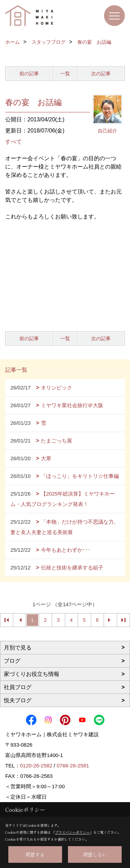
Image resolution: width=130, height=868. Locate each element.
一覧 (65, 74)
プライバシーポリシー (72, 832)
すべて (14, 142)
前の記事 (29, 74)
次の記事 (101, 74)
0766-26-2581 (73, 766)
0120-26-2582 (36, 766)
